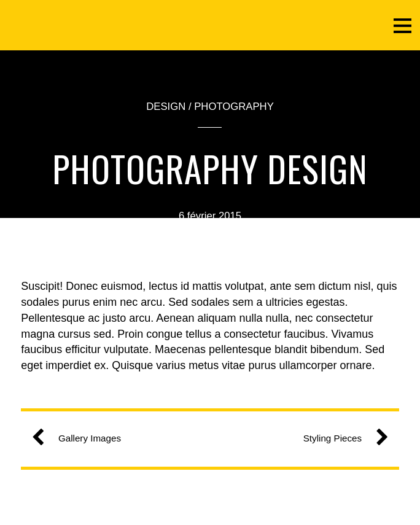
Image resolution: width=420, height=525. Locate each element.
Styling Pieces (341, 438)
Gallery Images (81, 438)
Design (166, 107)
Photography (234, 107)
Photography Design (210, 168)
